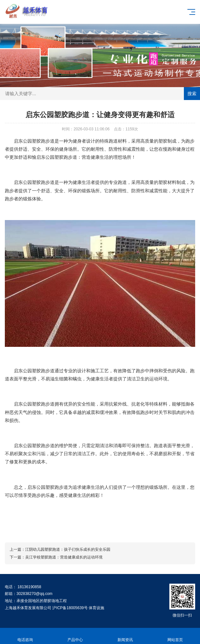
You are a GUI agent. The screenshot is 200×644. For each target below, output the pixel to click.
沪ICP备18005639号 (70, 608)
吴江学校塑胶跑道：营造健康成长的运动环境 (64, 557)
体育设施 (96, 608)
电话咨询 (25, 636)
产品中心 (75, 636)
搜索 (192, 94)
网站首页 (175, 636)
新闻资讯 (125, 636)
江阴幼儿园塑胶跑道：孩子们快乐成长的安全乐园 (68, 549)
